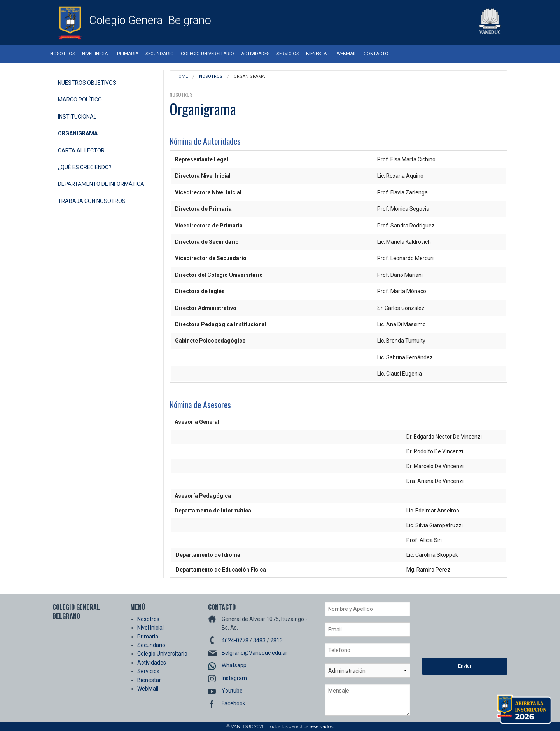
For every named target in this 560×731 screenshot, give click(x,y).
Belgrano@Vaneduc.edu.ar (255, 653)
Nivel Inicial (96, 54)
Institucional (77, 117)
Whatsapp (234, 665)
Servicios (288, 54)
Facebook (234, 703)
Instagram (234, 678)
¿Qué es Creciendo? (85, 167)
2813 (276, 640)
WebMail (347, 54)
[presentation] (454, 630)
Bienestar (318, 54)
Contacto (376, 54)
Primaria (128, 54)
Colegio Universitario (207, 54)
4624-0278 (235, 640)
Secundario (160, 54)
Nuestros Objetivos (87, 83)
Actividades (255, 54)
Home (182, 76)
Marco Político (80, 100)
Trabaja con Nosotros (92, 201)
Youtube (232, 691)
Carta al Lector (81, 150)
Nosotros (63, 54)
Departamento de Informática (101, 184)
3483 (259, 640)
